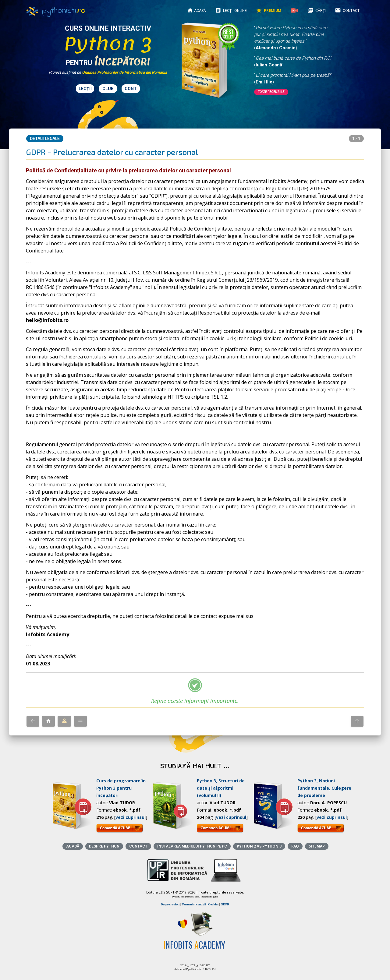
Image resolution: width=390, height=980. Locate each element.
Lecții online (231, 10)
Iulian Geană (269, 65)
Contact (347, 10)
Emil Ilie (264, 82)
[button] (33, 721)
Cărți (317, 10)
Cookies (213, 904)
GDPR (225, 904)
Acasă (197, 10)
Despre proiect (170, 904)
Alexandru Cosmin (276, 48)
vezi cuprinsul (131, 817)
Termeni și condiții (194, 904)
